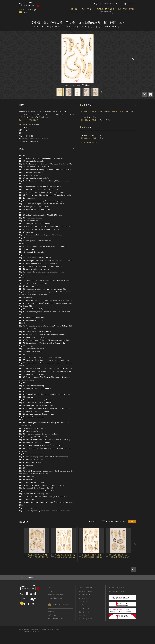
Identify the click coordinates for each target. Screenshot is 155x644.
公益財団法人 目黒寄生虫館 (91, 120)
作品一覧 (74, 11)
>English (129, 4)
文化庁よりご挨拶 (84, 595)
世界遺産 (51, 612)
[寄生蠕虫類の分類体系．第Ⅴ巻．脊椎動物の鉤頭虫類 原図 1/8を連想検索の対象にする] (80, 555)
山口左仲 (22, 124)
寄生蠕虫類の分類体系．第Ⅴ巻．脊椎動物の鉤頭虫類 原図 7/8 (38, 556)
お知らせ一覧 (83, 602)
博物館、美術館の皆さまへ (87, 591)
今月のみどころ (83, 598)
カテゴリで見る (87, 11)
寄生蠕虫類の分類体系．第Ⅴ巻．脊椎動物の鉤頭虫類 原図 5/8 (104, 111)
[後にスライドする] (133, 60)
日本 (38, 120)
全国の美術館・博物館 (126, 11)
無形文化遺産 (52, 615)
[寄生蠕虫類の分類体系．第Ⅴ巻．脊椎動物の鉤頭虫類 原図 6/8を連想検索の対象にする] (53, 555)
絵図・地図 (23, 120)
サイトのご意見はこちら (86, 619)
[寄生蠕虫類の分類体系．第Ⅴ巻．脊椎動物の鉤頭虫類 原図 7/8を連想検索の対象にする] (26, 555)
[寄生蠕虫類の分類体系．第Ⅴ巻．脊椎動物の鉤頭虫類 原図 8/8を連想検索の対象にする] (107, 555)
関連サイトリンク (84, 612)
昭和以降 (32, 120)
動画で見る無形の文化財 (56, 619)
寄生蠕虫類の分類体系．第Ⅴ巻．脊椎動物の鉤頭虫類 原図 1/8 (93, 556)
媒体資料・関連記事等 (86, 588)
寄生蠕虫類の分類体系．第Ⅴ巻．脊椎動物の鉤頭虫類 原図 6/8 (65, 556)
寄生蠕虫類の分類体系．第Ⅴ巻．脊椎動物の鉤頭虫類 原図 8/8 (120, 556)
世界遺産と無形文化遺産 (105, 11)
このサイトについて (111, 4)
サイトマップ (83, 615)
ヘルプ (81, 605)
